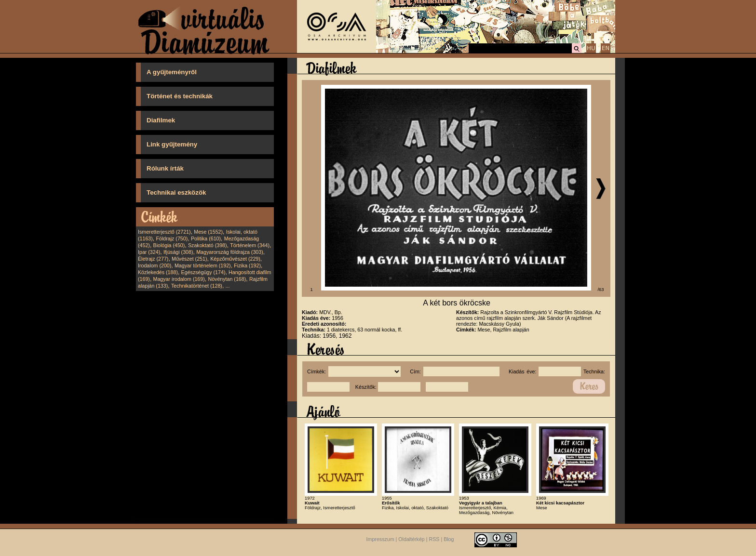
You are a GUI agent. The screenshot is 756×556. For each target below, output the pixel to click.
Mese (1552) (208, 232)
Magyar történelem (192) (203, 265)
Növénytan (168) (227, 279)
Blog (449, 539)
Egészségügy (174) (203, 272)
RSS (434, 539)
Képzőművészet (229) (235, 259)
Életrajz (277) (153, 259)
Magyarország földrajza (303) (230, 252)
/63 (601, 290)
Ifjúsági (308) (178, 252)
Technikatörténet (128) (197, 286)
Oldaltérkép (412, 539)
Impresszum (380, 539)
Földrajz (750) (172, 238)
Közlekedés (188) (158, 272)
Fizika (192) (247, 265)
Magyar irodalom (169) (179, 279)
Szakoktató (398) (208, 245)
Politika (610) (206, 238)
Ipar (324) (149, 252)
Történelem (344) (250, 245)
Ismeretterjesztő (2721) (164, 232)
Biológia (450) (169, 245)
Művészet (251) (189, 259)
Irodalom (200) (155, 265)
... (228, 286)
